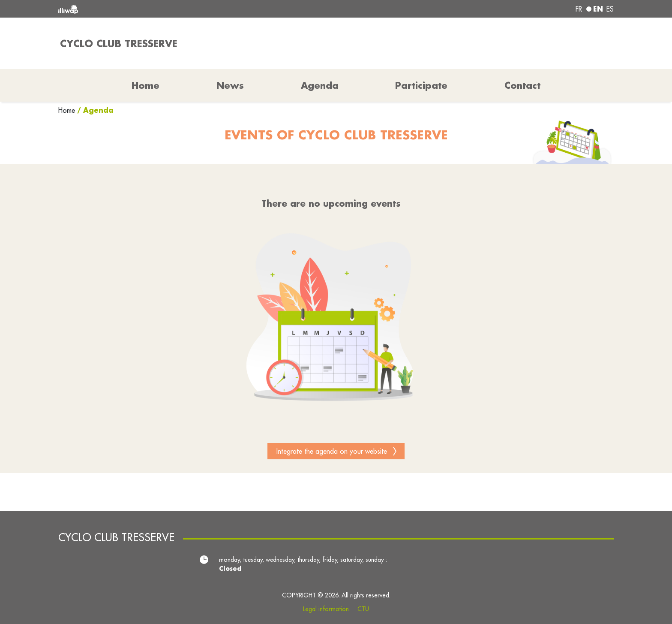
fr (579, 9)
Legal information (326, 609)
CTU (363, 609)
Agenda (320, 85)
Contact (522, 85)
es (610, 9)
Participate (421, 85)
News (230, 85)
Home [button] (145, 85)
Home (68, 110)
